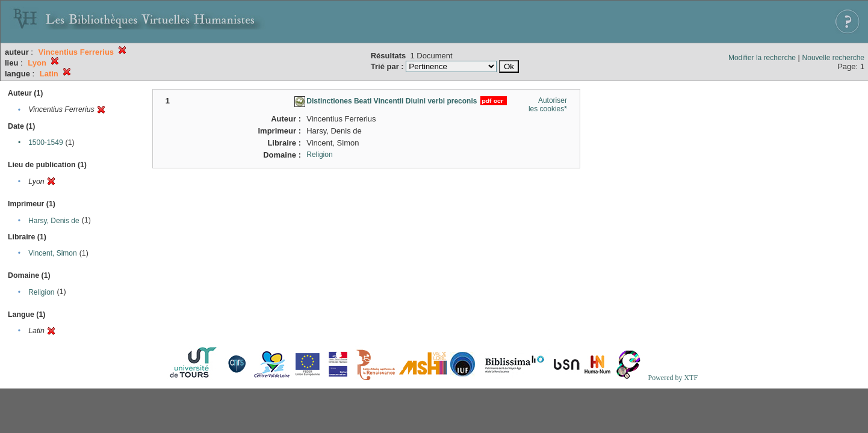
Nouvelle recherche (833, 58)
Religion (41, 292)
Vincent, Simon (53, 253)
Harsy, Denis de (54, 221)
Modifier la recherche (762, 58)
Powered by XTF (673, 378)
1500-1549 (45, 143)
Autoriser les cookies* (548, 105)
